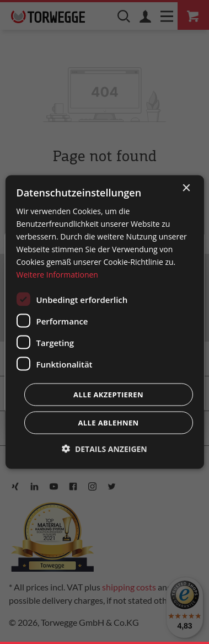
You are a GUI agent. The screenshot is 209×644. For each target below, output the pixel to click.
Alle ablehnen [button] (108, 423)
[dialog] (104, 322)
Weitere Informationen (57, 275)
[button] (104, 449)
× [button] (186, 188)
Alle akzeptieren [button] (108, 395)
